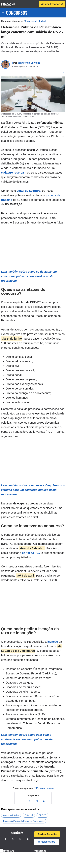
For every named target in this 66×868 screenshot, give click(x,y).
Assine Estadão (52, 4)
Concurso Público (11, 815)
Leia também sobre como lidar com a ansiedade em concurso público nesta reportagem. (27, 739)
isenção (53, 642)
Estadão (6, 21)
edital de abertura (29, 191)
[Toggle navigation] (3, 13)
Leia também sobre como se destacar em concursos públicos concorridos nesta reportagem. (29, 276)
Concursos (18, 21)
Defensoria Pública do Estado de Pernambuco (24, 821)
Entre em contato (45, 788)
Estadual (29, 815)
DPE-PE (42, 815)
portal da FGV (31, 553)
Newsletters (46, 842)
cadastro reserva (13, 173)
